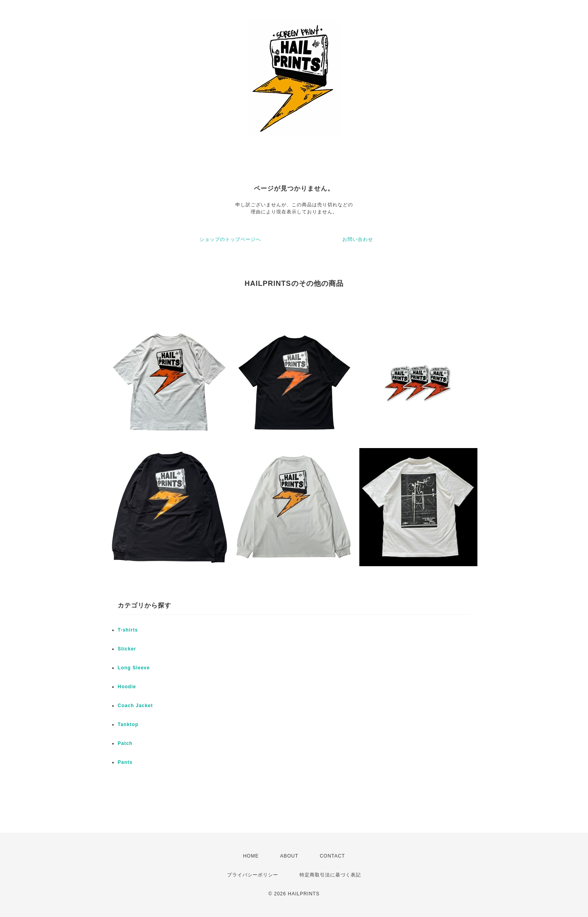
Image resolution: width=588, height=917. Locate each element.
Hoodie (127, 687)
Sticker (127, 649)
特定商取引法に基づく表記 (330, 875)
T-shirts (128, 630)
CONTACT (332, 856)
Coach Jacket (135, 706)
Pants (125, 762)
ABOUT (289, 856)
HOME (251, 856)
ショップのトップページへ (230, 239)
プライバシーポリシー (253, 875)
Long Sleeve (134, 668)
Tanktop (128, 724)
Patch (125, 743)
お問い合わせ (358, 239)
